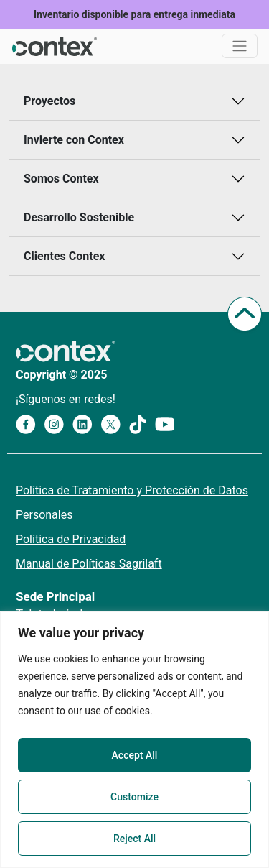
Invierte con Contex (74, 140)
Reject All (134, 839)
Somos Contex (61, 179)
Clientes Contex (64, 256)
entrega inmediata (194, 14)
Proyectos (49, 101)
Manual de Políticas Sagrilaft (89, 564)
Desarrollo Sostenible (79, 217)
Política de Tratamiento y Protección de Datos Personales (132, 503)
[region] (134, 740)
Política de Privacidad (71, 539)
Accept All (135, 755)
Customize (134, 797)
